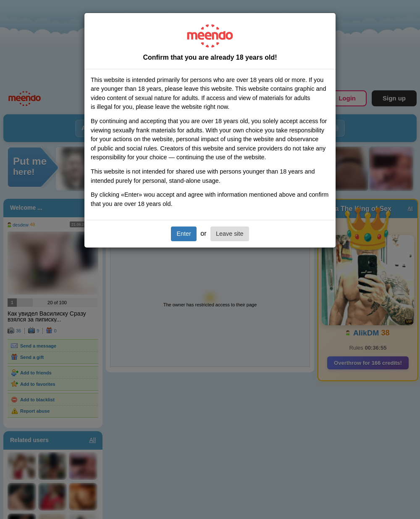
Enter (184, 234)
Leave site (230, 234)
